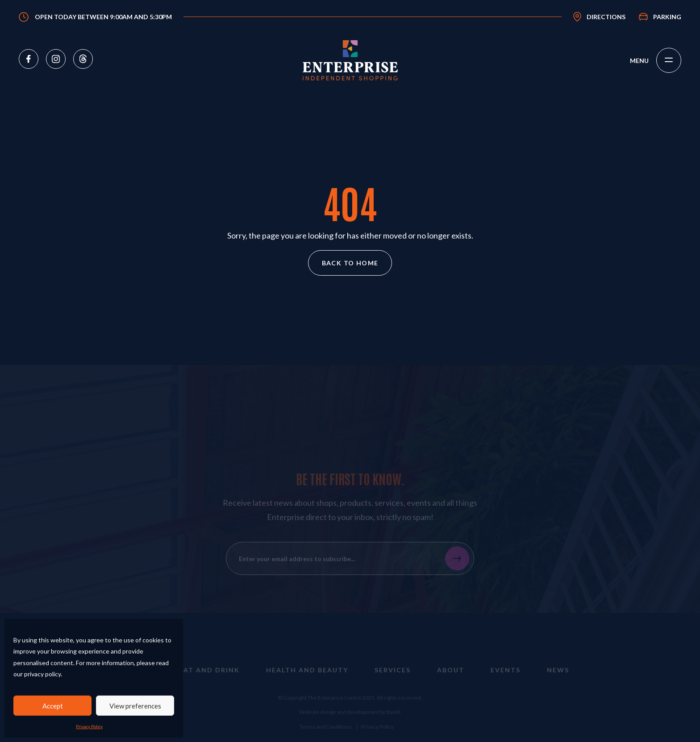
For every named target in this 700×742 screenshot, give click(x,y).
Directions (606, 17)
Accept (53, 706)
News (558, 676)
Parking (667, 17)
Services (393, 676)
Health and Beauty (307, 676)
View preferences (135, 706)
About (451, 676)
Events (506, 676)
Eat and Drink (209, 676)
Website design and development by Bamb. (350, 718)
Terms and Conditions (326, 732)
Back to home (350, 263)
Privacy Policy (89, 726)
